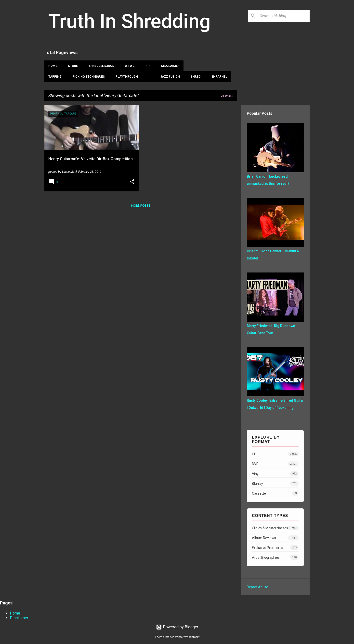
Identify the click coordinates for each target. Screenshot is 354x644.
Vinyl (275, 474)
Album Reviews (275, 538)
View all (227, 96)
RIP (148, 66)
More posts (141, 206)
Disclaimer (170, 66)
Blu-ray (275, 483)
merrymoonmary (189, 637)
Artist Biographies (275, 557)
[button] (132, 182)
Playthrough (127, 77)
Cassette (275, 493)
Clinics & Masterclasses (275, 528)
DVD (275, 464)
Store (73, 66)
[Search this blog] (284, 16)
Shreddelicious (101, 66)
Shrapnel (219, 77)
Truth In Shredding (129, 21)
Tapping (55, 77)
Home (53, 66)
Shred (196, 77)
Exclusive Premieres (275, 548)
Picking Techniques (89, 77)
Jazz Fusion (170, 77)
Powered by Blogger (177, 627)
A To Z (130, 66)
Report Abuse (257, 587)
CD (275, 454)
